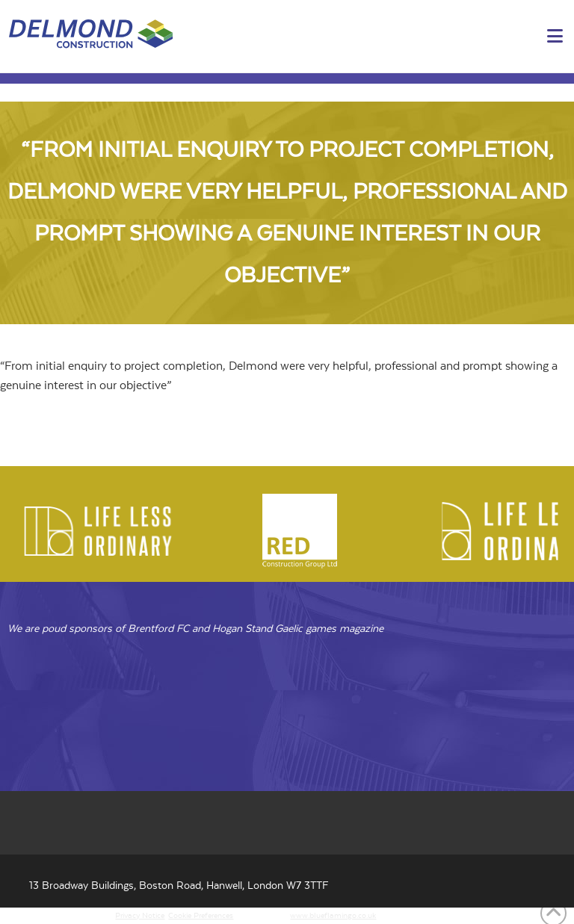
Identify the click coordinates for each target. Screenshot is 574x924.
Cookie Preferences (201, 916)
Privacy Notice (140, 916)
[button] (555, 37)
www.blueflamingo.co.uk (333, 916)
